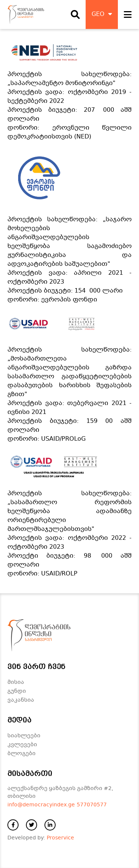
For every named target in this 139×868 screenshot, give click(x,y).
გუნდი (17, 691)
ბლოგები (21, 754)
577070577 (92, 805)
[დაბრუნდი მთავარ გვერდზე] (26, 14)
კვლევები (22, 745)
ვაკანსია (21, 700)
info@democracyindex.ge (41, 805)
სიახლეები (24, 736)
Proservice (60, 838)
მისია (16, 682)
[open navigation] (128, 14)
